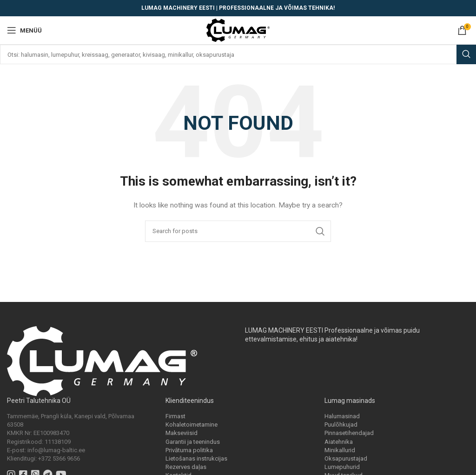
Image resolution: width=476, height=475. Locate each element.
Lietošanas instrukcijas (196, 458)
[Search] (238, 54)
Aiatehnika (339, 442)
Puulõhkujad (341, 425)
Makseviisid (182, 433)
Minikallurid (340, 450)
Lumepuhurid (342, 467)
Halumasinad (342, 416)
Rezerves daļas (186, 467)
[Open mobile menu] (24, 30)
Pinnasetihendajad (349, 433)
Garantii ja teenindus (193, 442)
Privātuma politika (189, 450)
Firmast (175, 416)
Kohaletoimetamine (192, 425)
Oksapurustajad (346, 458)
